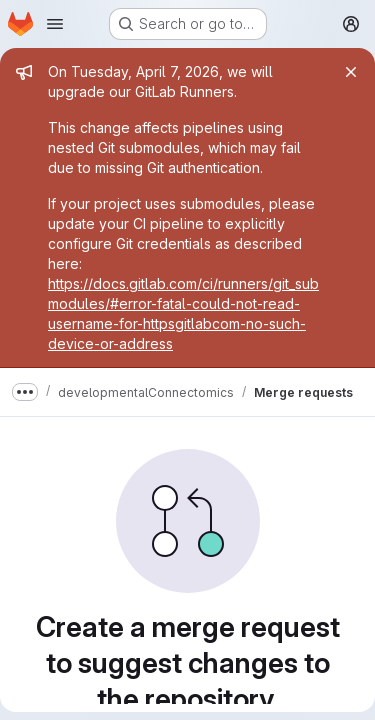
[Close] (351, 72)
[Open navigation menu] (55, 24)
